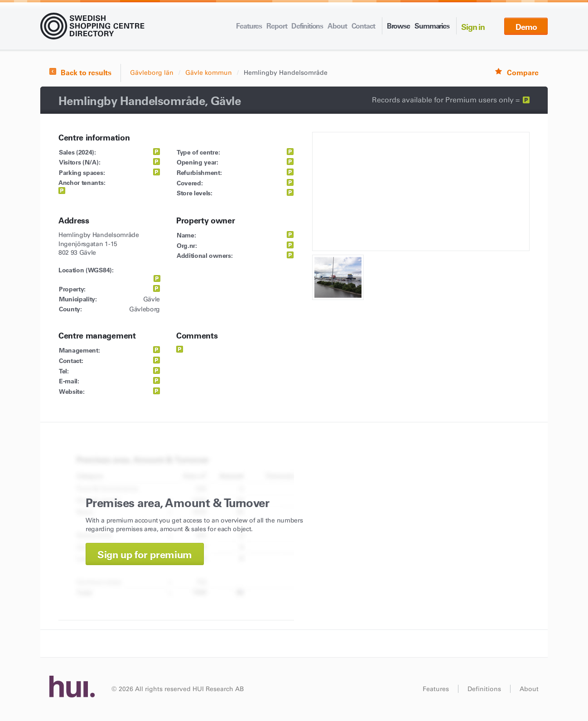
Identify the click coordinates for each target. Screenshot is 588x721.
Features (249, 26)
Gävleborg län (152, 73)
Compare (523, 73)
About (337, 26)
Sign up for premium (145, 555)
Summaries (432, 26)
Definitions (307, 26)
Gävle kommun (209, 73)
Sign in (473, 27)
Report (277, 26)
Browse (398, 26)
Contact (363, 26)
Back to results (86, 73)
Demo (526, 27)
